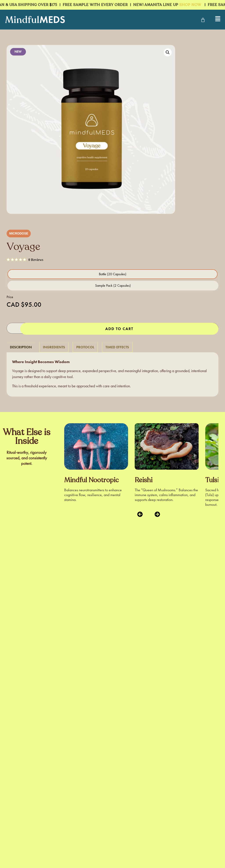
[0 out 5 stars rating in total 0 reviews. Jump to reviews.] (25, 260)
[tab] (21, 346)
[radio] (112, 274)
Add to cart (120, 328)
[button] (168, 52)
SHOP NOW (192, 5)
